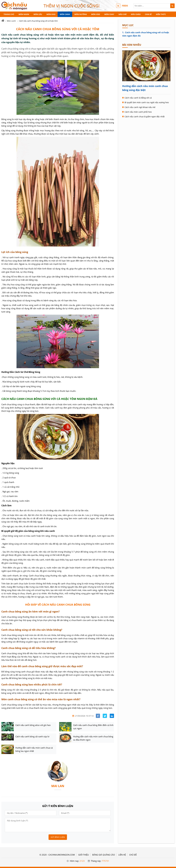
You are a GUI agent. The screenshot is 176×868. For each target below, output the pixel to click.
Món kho (51, 14)
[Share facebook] (98, 716)
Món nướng (81, 14)
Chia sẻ (148, 14)
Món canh (65, 14)
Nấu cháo (136, 14)
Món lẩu (38, 14)
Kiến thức (161, 14)
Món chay (109, 14)
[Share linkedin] (112, 716)
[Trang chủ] (3, 21)
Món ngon (24, 14)
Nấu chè (123, 14)
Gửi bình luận (58, 837)
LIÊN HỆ (122, 855)
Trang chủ (9, 14)
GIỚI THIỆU (84, 855)
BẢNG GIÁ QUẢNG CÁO (104, 855)
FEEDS (125, 6)
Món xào (96, 14)
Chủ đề (133, 855)
